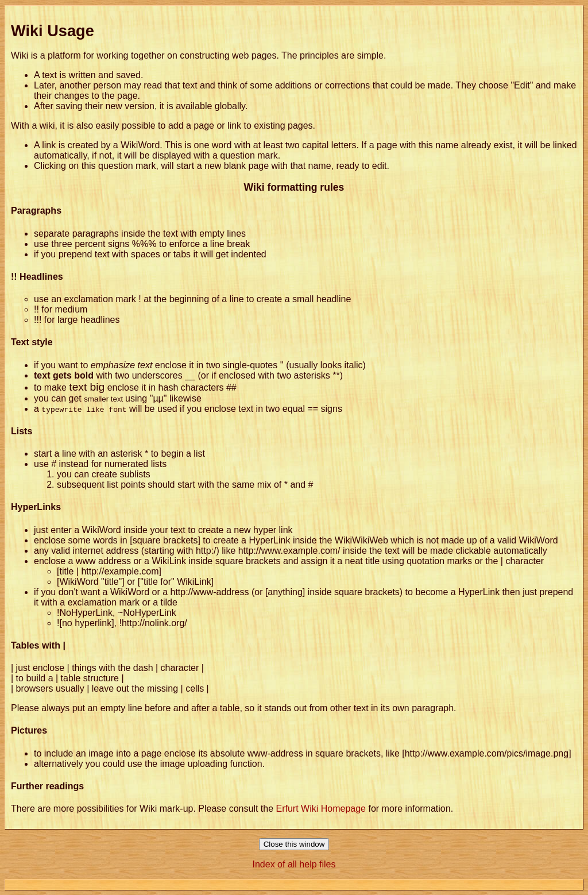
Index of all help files (294, 864)
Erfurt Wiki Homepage (321, 809)
